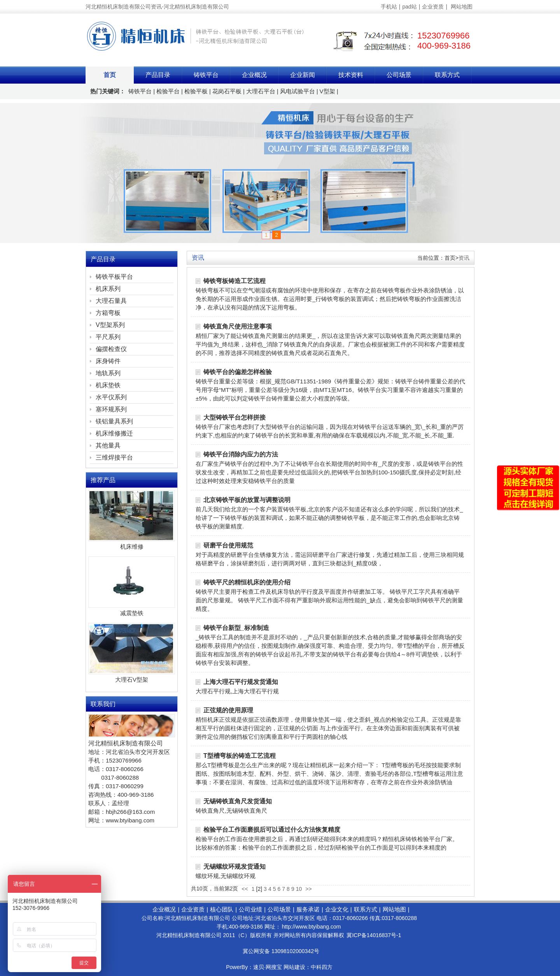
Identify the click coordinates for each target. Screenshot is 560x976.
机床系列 (108, 289)
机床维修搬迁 (114, 433)
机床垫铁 (108, 385)
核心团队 (222, 909)
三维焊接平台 (114, 457)
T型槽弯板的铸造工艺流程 (240, 756)
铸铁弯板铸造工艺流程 (234, 281)
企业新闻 (303, 75)
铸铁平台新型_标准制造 (236, 628)
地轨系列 (108, 373)
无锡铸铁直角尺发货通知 (238, 801)
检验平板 (196, 91)
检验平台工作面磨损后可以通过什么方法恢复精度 (272, 830)
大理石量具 (111, 301)
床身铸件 (108, 361)
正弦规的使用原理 (228, 710)
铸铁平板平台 (114, 277)
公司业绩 (250, 909)
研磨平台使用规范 (228, 545)
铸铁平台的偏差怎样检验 (238, 372)
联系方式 (447, 75)
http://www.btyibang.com (311, 927)
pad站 (409, 7)
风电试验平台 (297, 91)
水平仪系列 (111, 397)
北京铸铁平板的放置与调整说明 (247, 500)
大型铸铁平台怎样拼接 (234, 417)
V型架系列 (110, 325)
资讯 (464, 258)
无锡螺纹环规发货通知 (234, 867)
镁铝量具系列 (114, 421)
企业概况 (254, 75)
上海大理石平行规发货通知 (241, 682)
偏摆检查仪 (111, 349)
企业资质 (433, 7)
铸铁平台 (206, 75)
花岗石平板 (227, 91)
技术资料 (351, 75)
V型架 (327, 91)
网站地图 (462, 7)
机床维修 (132, 547)
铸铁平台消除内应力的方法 (241, 454)
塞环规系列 (111, 409)
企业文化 (337, 909)
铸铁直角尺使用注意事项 (238, 326)
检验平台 (168, 91)
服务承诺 (308, 909)
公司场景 (399, 75)
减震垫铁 (132, 613)
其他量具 (108, 445)
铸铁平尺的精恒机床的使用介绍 (247, 582)
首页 (110, 75)
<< (245, 889)
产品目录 (158, 75)
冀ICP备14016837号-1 (374, 935)
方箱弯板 (108, 313)
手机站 (389, 7)
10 (299, 889)
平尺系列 (108, 337)
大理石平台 (261, 91)
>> (308, 889)
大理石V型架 (132, 680)
